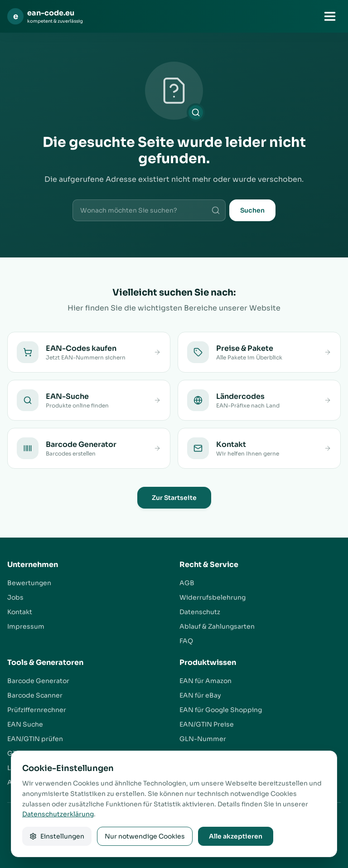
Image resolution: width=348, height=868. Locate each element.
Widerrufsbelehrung (213, 597)
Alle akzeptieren (236, 836)
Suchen (252, 210)
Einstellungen (57, 836)
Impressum (26, 626)
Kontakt (20, 612)
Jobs (15, 597)
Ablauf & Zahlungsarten (217, 626)
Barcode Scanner (35, 695)
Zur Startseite (174, 498)
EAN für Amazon (205, 681)
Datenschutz (200, 612)
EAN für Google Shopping (221, 710)
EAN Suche (25, 724)
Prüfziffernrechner (37, 710)
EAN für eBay (200, 695)
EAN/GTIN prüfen (35, 739)
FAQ (186, 641)
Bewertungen (29, 583)
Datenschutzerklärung (58, 814)
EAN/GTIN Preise (207, 724)
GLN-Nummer (203, 739)
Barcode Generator (38, 681)
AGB (187, 583)
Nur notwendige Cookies (145, 836)
